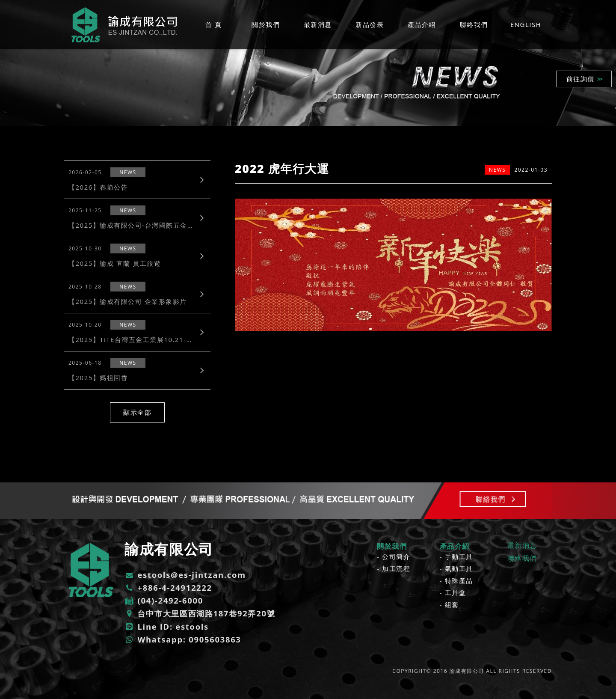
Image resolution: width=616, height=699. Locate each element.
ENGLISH (526, 24)
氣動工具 (459, 568)
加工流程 (396, 568)
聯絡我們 (474, 24)
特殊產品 (459, 580)
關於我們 (266, 24)
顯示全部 (137, 412)
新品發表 (370, 24)
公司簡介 (396, 556)
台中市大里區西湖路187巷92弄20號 (199, 613)
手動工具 (459, 556)
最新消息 (318, 24)
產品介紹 (422, 24)
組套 (452, 604)
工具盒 (456, 592)
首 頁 (213, 24)
